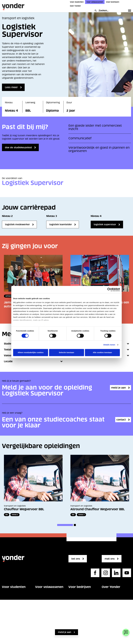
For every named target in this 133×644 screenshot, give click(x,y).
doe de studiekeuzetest (21, 147)
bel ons (77, 559)
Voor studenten (77, 2)
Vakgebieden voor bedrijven (79, 597)
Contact (6, 625)
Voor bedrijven (113, 2)
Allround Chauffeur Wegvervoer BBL (98, 509)
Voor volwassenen (95, 2)
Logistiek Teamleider (61, 224)
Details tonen (109, 345)
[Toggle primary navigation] (129, 11)
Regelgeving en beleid (114, 617)
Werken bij (108, 602)
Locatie (33, 361)
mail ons (111, 559)
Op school (8, 610)
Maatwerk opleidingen (81, 613)
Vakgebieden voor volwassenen (46, 597)
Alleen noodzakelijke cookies (31, 353)
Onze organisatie (111, 595)
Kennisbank (75, 621)
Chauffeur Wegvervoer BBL (24, 509)
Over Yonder (75, 6)
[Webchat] (126, 632)
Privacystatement (112, 625)
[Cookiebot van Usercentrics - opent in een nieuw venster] (109, 290)
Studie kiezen (9, 602)
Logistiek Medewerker (17, 224)
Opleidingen (9, 595)
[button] (65, 525)
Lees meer (12, 87)
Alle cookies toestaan (102, 353)
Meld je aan (65, 632)
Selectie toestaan (66, 353)
